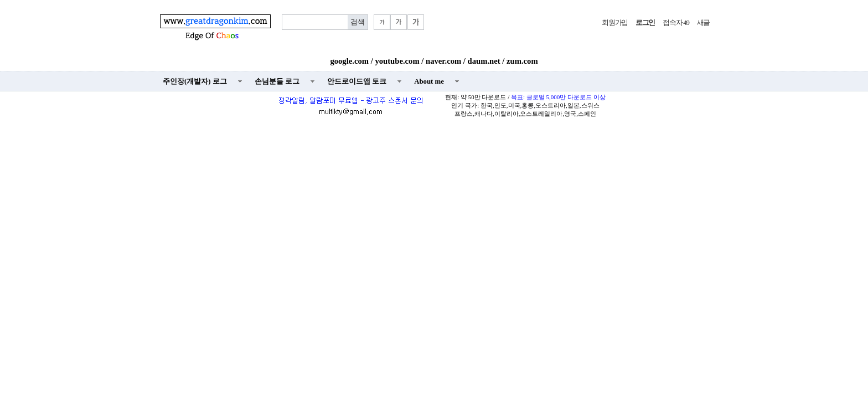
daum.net (484, 61)
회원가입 (615, 23)
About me (429, 81)
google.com (349, 61)
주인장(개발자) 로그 (195, 81)
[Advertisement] (434, 203)
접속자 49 (676, 23)
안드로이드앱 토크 (357, 81)
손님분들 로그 (277, 81)
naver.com (443, 61)
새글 (703, 23)
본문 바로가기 (0, 0)
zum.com (522, 61)
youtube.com (397, 61)
